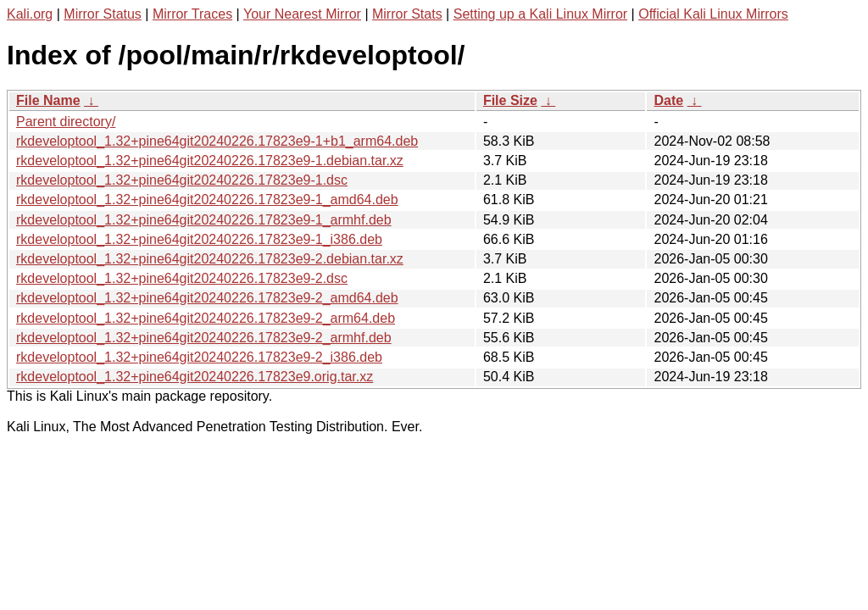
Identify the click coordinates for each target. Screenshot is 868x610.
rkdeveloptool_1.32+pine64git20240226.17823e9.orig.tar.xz (195, 377)
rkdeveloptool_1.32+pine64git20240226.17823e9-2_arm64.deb (206, 318)
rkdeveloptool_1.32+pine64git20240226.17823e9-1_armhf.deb (204, 220)
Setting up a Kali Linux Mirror (540, 14)
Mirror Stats (407, 14)
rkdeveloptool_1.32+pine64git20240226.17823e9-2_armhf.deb (204, 338)
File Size (510, 100)
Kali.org (30, 14)
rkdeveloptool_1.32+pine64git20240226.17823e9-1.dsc (182, 180)
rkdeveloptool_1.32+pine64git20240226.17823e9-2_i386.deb (199, 357)
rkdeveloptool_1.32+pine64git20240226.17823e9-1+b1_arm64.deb (217, 141)
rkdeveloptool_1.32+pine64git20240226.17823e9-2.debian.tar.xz (210, 259)
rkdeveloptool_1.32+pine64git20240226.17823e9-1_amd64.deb (207, 200)
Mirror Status (103, 14)
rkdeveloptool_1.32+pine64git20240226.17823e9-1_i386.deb (199, 239)
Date (668, 100)
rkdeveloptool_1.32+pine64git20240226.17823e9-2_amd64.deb (207, 298)
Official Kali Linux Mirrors (713, 14)
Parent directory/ (66, 122)
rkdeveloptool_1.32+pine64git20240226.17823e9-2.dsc (182, 278)
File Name (48, 100)
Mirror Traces (192, 14)
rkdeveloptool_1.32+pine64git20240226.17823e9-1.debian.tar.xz (210, 161)
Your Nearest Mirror (302, 14)
